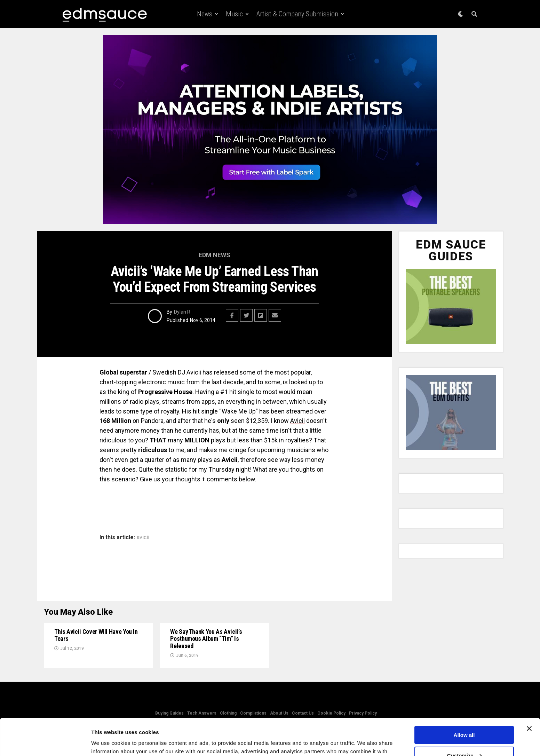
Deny (464, 739)
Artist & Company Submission (297, 14)
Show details (107, 742)
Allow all (464, 698)
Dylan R (182, 312)
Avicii (297, 421)
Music (234, 14)
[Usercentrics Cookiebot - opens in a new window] (45, 742)
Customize (464, 719)
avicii (143, 537)
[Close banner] (529, 692)
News (205, 14)
